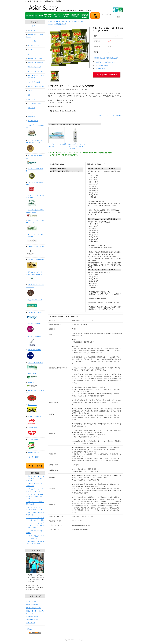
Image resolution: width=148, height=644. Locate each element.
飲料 (29, 95)
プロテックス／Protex (35, 316)
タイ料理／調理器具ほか (36, 86)
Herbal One (35, 384)
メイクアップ (32, 30)
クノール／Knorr (35, 444)
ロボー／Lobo (35, 409)
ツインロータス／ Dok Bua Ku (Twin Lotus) (35, 213)
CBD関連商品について (33, 620)
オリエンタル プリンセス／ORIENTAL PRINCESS (35, 276)
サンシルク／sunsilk (35, 328)
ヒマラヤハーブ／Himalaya (35, 160)
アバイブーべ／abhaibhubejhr (35, 131)
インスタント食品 (78, 22)
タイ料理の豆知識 (32, 616)
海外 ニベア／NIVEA (35, 354)
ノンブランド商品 (34, 457)
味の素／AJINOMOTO (35, 420)
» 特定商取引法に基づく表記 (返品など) (105, 58)
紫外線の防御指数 (32, 605)
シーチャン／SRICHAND (35, 251)
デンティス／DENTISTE (35, 366)
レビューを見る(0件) (101, 65)
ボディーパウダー (34, 45)
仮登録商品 (31, 117)
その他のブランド (34, 453)
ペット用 (31, 112)
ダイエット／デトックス (36, 71)
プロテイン (31, 99)
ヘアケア (31, 50)
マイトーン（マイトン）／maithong (35, 238)
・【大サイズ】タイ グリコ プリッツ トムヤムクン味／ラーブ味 (35, 478)
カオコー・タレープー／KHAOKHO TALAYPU (35, 146)
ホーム (50, 22)
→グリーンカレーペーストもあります (111, 115)
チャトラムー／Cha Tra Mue (35, 396)
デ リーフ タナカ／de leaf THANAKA (35, 201)
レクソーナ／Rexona (35, 341)
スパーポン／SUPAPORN (35, 264)
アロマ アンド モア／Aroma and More (35, 290)
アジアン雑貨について (33, 608)
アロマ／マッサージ (34, 67)
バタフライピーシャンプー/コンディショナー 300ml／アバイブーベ (76, 146)
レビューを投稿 (100, 69)
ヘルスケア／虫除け (34, 82)
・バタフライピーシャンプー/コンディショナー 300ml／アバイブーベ (35, 525)
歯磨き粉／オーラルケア (36, 58)
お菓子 (30, 91)
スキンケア (31, 26)
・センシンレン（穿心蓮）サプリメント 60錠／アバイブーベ (35, 497)
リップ (30, 54)
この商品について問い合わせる (105, 62)
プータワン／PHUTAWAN (35, 174)
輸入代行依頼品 (33, 121)
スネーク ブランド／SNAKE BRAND (35, 225)
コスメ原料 (31, 108)
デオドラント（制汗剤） (36, 63)
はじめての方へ (31, 602)
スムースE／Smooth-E (35, 304)
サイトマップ (31, 623)
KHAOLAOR (35, 376)
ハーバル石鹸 (32, 41)
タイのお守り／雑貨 (34, 104)
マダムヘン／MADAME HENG (35, 187)
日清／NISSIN (35, 432)
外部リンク (30, 629)
